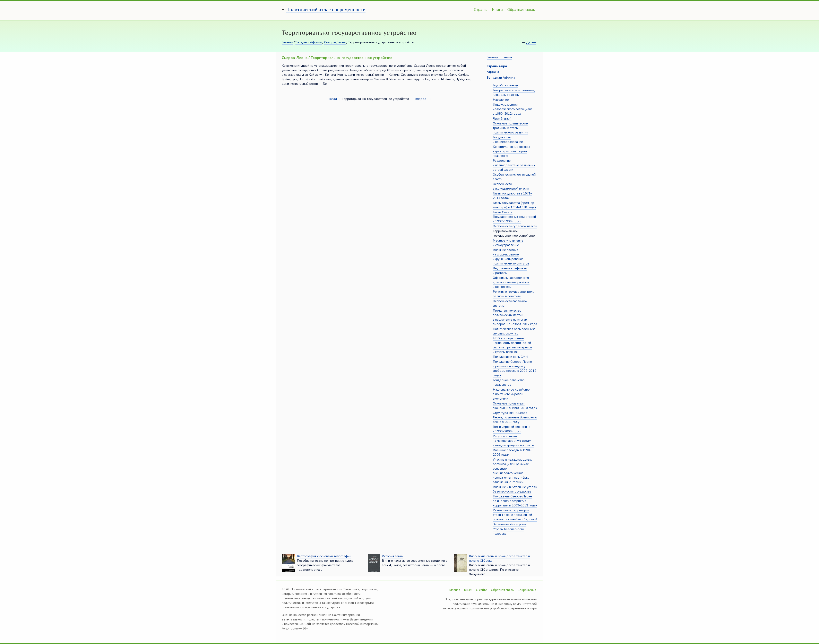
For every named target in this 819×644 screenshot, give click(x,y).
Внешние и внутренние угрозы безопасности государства (515, 489)
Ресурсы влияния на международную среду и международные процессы (514, 441)
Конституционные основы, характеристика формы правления (512, 151)
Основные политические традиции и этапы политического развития (510, 128)
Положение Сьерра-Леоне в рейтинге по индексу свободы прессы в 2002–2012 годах (515, 368)
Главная (287, 42)
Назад (332, 99)
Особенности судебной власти (515, 226)
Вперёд (421, 99)
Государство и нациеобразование (508, 140)
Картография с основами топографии (324, 556)
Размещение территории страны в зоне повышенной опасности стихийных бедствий (515, 515)
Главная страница (499, 57)
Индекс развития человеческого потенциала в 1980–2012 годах (513, 109)
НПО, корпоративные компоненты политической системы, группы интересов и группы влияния (512, 345)
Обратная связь (521, 10)
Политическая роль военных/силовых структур (514, 331)
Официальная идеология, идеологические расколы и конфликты (511, 282)
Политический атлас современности (326, 10)
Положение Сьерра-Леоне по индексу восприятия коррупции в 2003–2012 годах (515, 501)
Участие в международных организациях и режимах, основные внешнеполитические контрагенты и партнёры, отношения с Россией (512, 471)
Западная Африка (309, 42)
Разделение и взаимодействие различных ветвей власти (514, 165)
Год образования (505, 85)
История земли (393, 556)
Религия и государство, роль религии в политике (514, 294)
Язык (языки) (502, 119)
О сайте (482, 590)
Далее (531, 42)
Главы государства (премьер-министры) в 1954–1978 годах (515, 205)
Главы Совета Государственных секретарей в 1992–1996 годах (514, 217)
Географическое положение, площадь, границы (514, 93)
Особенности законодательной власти (511, 186)
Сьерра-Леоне (335, 42)
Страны (481, 10)
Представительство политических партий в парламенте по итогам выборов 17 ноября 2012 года (515, 317)
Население (501, 100)
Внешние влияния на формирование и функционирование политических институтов (511, 257)
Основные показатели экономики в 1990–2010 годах (515, 406)
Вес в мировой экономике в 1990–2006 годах (512, 429)
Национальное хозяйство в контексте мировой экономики (511, 394)
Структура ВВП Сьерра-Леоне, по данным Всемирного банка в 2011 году (515, 417)
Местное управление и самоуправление (508, 243)
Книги (497, 10)
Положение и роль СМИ (510, 357)
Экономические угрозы (510, 524)
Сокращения (527, 590)
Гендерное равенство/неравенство (509, 382)
